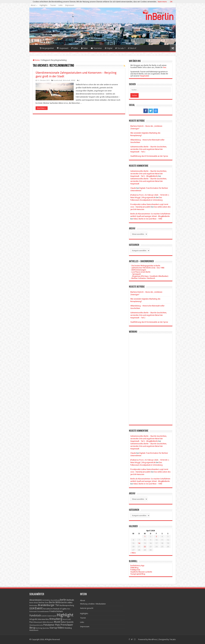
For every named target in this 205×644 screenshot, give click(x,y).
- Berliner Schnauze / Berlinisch (143, 278)
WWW (73, 80)
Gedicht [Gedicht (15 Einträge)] (44, 616)
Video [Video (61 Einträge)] (61, 628)
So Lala (120, 48)
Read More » (42, 108)
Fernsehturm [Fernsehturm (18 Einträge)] (48, 609)
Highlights (43, 5)
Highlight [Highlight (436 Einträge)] (65, 615)
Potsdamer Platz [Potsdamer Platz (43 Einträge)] (52, 625)
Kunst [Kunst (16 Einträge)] (65, 619)
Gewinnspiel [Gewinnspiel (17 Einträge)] (52, 616)
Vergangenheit (47, 48)
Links (60, 5)
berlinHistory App (137, 566)
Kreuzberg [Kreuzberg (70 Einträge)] (56, 619)
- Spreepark (136, 274)
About (33, 5)
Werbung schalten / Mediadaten (93, 604)
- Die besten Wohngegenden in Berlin (145, 266)
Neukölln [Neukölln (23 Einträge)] (70, 622)
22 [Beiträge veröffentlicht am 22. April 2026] (145, 547)
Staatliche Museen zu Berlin (141, 572)
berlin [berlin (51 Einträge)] (63, 600)
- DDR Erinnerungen (138, 270)
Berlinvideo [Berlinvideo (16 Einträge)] (33, 605)
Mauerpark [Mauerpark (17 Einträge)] (38, 622)
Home (34, 48)
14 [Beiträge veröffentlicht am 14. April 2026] (139, 543)
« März (133, 553)
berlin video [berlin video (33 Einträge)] (67, 602)
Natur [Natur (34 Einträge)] (63, 622)
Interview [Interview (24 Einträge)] (41, 619)
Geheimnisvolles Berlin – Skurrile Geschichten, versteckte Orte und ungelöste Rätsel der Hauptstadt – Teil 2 (149, 149)
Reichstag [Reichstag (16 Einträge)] (39, 628)
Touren (53, 5)
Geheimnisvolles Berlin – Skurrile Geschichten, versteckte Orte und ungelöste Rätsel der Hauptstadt (149, 181)
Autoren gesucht (87, 608)
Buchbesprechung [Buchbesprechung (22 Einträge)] (67, 605)
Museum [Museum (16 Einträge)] (50, 622)
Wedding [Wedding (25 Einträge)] (68, 628)
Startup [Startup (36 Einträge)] (53, 628)
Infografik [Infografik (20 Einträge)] (33, 619)
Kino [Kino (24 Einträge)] (47, 619)
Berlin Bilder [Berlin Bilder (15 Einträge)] (34, 603)
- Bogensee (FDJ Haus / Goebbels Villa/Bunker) (149, 276)
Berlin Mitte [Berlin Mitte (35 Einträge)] (55, 602)
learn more (162, 2)
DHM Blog (134, 568)
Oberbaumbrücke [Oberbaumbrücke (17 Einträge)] (36, 625)
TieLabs (173, 639)
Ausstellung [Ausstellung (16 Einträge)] (55, 600)
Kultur (75, 48)
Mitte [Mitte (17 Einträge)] (45, 622)
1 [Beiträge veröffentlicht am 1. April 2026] (145, 536)
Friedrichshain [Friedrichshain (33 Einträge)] (56, 611)
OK (171, 2)
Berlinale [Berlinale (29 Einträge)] (70, 600)
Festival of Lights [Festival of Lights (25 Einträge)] (60, 609)
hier (165, 67)
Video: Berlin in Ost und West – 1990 (148, 219)
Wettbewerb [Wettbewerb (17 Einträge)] (34, 630)
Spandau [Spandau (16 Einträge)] (46, 628)
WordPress (153, 639)
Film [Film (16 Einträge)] (69, 609)
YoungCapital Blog (138, 574)
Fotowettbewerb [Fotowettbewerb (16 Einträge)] (43, 612)
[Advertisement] (151, 377)
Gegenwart (63, 48)
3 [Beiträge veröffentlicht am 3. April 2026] (156, 536)
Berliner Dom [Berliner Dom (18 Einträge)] (44, 603)
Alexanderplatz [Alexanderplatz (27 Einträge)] (36, 600)
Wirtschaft (67, 80)
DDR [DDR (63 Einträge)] (32, 608)
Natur (84, 48)
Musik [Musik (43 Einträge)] (57, 622)
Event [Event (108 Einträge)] (39, 608)
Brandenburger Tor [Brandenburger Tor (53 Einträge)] (49, 605)
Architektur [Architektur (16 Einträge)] (46, 600)
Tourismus (96, 48)
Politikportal (135, 570)
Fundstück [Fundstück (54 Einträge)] (35, 616)
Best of (132, 48)
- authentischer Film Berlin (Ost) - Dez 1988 (147, 268)
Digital (109, 48)
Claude (133, 188)
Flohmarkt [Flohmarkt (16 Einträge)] (33, 612)
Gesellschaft (58, 80)
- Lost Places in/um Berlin (140, 272)
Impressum (70, 5)
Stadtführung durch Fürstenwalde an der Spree (149, 156)
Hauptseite (144, 76)
